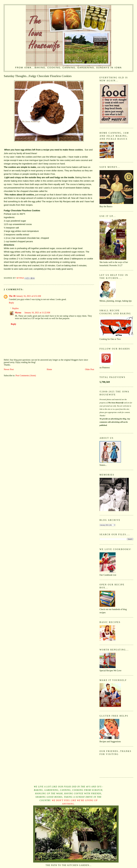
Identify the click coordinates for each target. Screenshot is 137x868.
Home (49, 369)
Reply (11, 303)
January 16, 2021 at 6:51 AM (29, 296)
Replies (15, 308)
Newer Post (9, 369)
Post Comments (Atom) (26, 375)
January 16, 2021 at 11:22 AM (37, 313)
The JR (12, 296)
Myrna (18, 313)
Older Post (90, 369)
